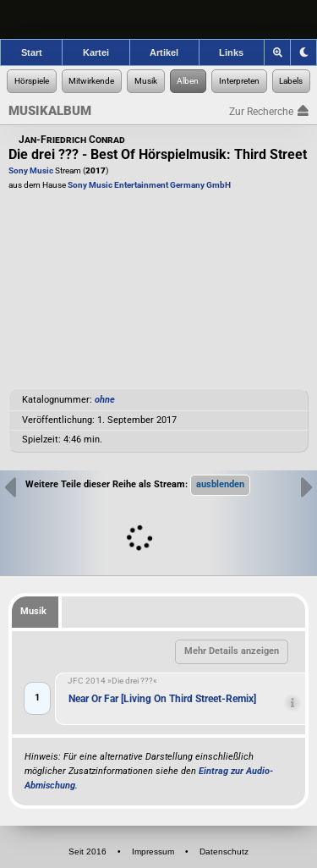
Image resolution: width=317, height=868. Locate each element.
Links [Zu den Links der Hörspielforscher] (231, 52)
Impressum (153, 852)
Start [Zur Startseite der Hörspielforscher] (32, 52)
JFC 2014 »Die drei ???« (112, 681)
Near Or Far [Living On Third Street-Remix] (162, 699)
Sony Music (31, 170)
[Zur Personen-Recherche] (92, 81)
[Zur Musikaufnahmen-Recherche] (146, 81)
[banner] (158, 19)
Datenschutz (224, 852)
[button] (220, 485)
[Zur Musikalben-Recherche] (189, 81)
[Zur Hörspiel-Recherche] (32, 81)
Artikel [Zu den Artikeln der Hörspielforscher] (164, 52)
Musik (33, 611)
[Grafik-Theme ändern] (303, 52)
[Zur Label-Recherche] (292, 81)
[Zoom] (278, 52)
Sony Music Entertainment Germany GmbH (149, 185)
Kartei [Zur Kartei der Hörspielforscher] (96, 52)
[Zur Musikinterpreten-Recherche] (239, 81)
